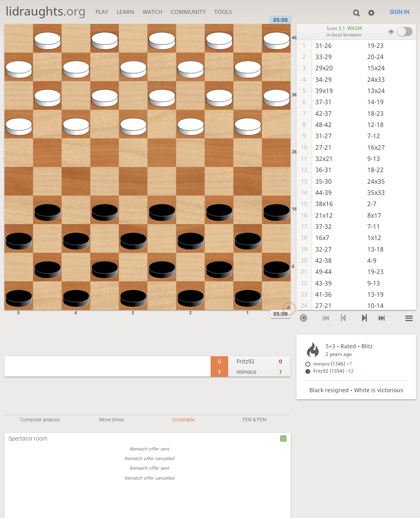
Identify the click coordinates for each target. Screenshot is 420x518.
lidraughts (46, 11)
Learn (125, 12)
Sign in (399, 12)
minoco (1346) (333, 364)
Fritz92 (246, 361)
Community (188, 12)
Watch (152, 12)
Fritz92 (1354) (333, 371)
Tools (223, 12)
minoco (246, 372)
